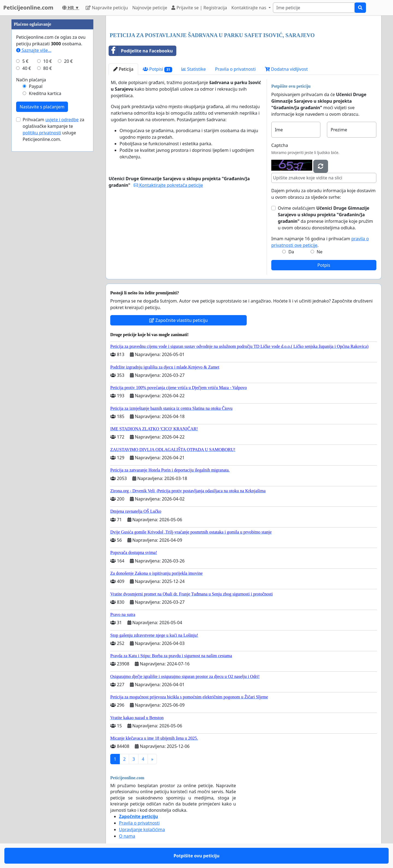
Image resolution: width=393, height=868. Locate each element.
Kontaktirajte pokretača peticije (168, 185)
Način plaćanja (31, 80)
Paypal (36, 86)
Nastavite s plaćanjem (42, 107)
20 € (69, 61)
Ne (319, 252)
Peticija (123, 69)
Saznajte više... (34, 50)
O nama (127, 836)
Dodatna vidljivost (286, 69)
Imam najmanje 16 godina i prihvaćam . (320, 242)
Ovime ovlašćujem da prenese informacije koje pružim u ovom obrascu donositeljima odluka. (325, 218)
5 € (25, 61)
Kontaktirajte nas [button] (249, 8)
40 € (27, 68)
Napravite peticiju (107, 8)
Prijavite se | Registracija (199, 8)
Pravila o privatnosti (235, 69)
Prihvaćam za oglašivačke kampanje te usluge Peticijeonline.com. (53, 129)
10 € (47, 61)
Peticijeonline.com (28, 8)
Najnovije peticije (150, 8)
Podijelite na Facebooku (141, 51)
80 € (47, 68)
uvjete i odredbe (62, 120)
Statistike (194, 69)
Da (291, 252)
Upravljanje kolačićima (142, 830)
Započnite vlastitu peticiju (178, 320)
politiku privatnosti (42, 133)
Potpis (324, 265)
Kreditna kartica (45, 93)
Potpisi (158, 69)
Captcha (280, 145)
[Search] (314, 8)
